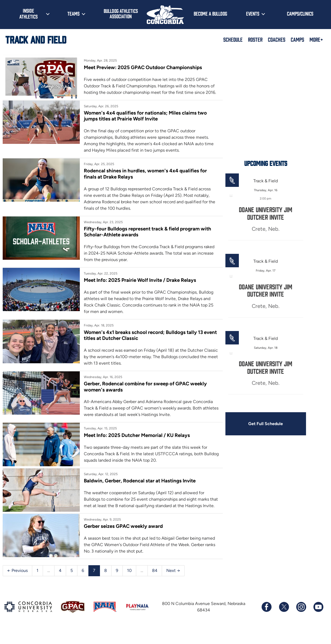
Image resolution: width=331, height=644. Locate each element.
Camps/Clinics (300, 13)
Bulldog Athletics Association (121, 14)
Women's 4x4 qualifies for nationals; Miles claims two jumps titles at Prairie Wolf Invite (143, 122)
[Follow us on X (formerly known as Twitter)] (284, 620)
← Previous (17, 584)
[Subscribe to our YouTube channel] (318, 620)
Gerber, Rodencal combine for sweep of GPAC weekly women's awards (143, 394)
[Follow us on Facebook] (267, 620)
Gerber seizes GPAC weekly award (120, 540)
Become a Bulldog (210, 13)
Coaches (277, 39)
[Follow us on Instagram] (301, 620)
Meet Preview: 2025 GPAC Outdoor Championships (141, 67)
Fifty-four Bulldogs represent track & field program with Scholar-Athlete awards (145, 238)
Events (253, 13)
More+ (316, 39)
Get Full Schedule (257, 424)
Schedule (233, 39)
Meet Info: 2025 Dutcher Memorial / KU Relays (134, 442)
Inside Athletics (28, 13)
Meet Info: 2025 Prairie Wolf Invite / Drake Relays (137, 287)
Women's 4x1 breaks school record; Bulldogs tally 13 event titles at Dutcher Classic (141, 342)
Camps (297, 39)
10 (129, 584)
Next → (173, 584)
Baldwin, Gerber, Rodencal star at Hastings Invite (137, 488)
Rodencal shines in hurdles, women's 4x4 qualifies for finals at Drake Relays (142, 180)
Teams (73, 13)
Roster (255, 39)
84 (155, 584)
